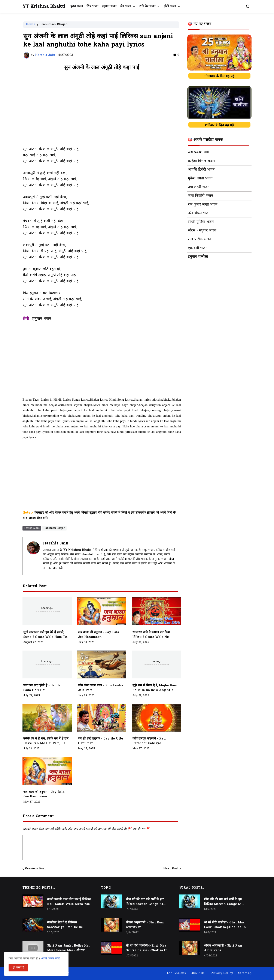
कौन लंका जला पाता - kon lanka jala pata (101, 688)
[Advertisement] (102, 111)
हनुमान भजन (109, 6)
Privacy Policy (222, 973)
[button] (248, 6)
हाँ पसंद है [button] (18, 968)
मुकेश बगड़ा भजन (200, 179)
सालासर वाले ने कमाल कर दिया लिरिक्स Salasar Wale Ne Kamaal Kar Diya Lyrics (152, 635)
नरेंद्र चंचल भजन (199, 213)
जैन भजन (126, 6)
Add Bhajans (176, 973)
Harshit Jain (56, 543)
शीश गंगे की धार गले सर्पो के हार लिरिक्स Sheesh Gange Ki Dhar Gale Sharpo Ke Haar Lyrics (147, 902)
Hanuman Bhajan (54, 25)
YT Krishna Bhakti (44, 7)
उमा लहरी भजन (199, 187)
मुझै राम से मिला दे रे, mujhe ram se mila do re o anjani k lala (155, 688)
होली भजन (170, 6)
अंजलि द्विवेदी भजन (201, 170)
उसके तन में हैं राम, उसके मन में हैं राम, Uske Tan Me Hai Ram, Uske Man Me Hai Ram (46, 741)
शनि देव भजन (147, 6)
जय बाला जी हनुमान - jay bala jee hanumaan (98, 635)
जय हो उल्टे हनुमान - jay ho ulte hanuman (100, 741)
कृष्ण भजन (77, 6)
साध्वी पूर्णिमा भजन (201, 222)
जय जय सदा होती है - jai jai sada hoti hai (42, 688)
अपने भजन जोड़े (51, 959)
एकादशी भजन (198, 248)
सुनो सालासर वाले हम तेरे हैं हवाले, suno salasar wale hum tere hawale (47, 635)
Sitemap (245, 973)
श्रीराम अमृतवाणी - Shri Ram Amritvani (145, 925)
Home (31, 25)
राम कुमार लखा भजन (203, 205)
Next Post (171, 869)
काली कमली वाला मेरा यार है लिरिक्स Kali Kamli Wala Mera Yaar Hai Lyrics (69, 902)
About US (198, 973)
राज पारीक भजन (200, 239)
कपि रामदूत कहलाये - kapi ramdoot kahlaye (150, 741)
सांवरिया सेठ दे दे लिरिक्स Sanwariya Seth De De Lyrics (65, 925)
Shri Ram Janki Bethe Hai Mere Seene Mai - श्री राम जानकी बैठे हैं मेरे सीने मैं (68, 948)
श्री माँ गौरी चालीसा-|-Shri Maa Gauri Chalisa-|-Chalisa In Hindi (147, 948)
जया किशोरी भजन (200, 196)
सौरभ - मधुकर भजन (202, 231)
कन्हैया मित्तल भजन (201, 161)
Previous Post (35, 869)
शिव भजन (92, 6)
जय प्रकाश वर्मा (198, 152)
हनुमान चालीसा (198, 257)
